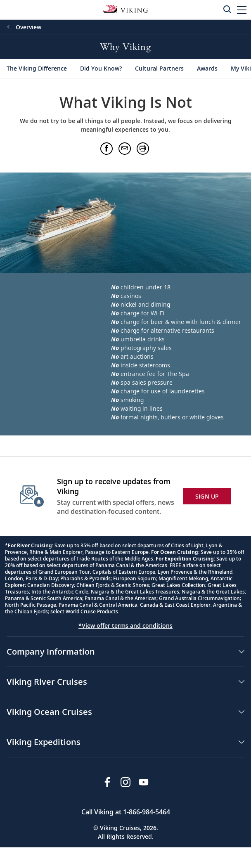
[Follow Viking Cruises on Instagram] (125, 782)
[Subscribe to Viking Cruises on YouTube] (144, 782)
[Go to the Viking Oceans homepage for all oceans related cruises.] (125, 8)
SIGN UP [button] (207, 496)
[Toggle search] (227, 9)
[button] (242, 10)
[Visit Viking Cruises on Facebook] (107, 782)
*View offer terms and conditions (125, 626)
